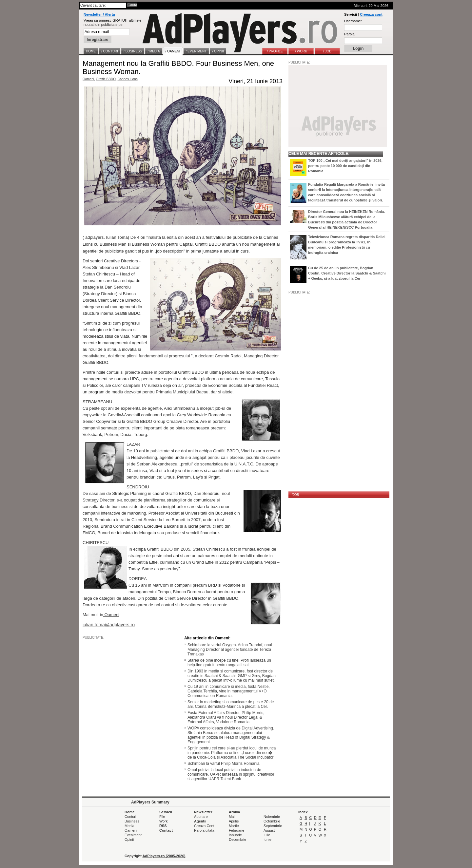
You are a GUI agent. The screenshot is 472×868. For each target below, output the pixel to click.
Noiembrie (272, 817)
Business (132, 821)
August (269, 830)
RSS (163, 826)
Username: (353, 21)
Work (163, 821)
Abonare (201, 817)
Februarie (236, 830)
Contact (166, 830)
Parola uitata (204, 830)
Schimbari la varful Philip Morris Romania (223, 764)
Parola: (350, 34)
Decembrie (237, 840)
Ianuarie (235, 835)
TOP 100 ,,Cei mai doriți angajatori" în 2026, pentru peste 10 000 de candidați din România (345, 166)
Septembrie (273, 826)
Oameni (88, 79)
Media (129, 826)
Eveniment (133, 835)
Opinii (129, 840)
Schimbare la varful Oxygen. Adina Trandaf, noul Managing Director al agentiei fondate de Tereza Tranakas (230, 650)
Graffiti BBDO (106, 79)
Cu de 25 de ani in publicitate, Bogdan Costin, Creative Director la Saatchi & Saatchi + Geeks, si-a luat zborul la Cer (347, 273)
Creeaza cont (371, 14)
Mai (232, 817)
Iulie (267, 835)
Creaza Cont (204, 826)
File (162, 817)
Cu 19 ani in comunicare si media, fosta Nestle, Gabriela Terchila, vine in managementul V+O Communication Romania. (229, 691)
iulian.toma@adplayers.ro (109, 625)
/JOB (295, 495)
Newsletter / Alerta (99, 14)
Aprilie (234, 821)
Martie (234, 826)
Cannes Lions (128, 79)
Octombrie (272, 821)
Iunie (267, 840)
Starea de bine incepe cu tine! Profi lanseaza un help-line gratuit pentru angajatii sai (229, 663)
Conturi (130, 817)
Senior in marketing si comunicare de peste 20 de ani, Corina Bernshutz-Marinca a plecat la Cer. (231, 704)
